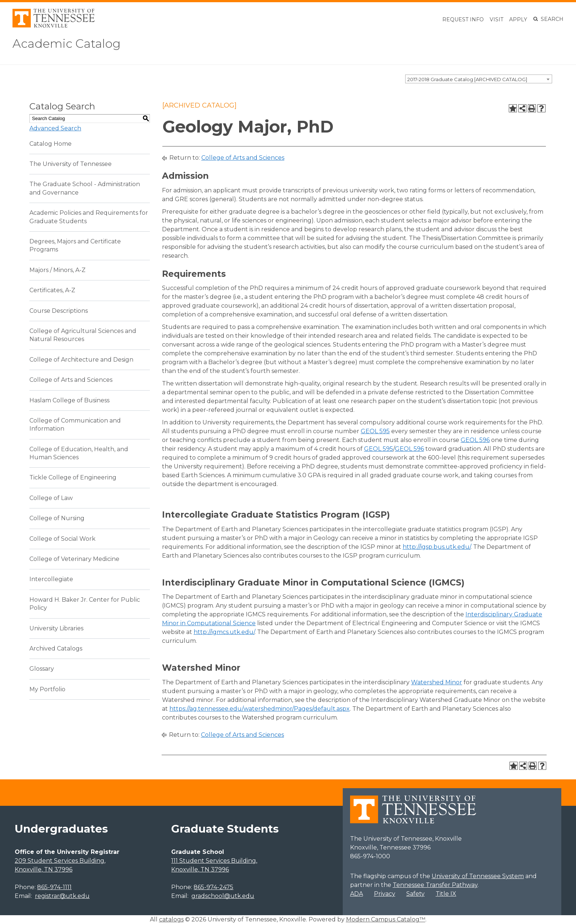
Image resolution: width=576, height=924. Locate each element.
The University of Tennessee (71, 164)
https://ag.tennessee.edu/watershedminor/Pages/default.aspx (260, 709)
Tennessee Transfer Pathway (435, 885)
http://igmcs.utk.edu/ (224, 632)
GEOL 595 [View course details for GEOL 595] (375, 431)
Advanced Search (55, 128)
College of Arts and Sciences (71, 380)
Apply (518, 19)
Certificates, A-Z (52, 290)
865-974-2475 (213, 887)
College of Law (51, 498)
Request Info (463, 19)
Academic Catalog (66, 44)
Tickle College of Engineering (73, 477)
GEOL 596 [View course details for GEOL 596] (475, 440)
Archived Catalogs (56, 648)
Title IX (446, 894)
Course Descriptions (59, 311)
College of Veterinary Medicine (74, 559)
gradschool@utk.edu (223, 896)
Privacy (385, 894)
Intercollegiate (51, 579)
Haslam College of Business (69, 400)
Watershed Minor (437, 682)
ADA (357, 894)
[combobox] (479, 79)
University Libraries (56, 628)
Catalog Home (51, 144)
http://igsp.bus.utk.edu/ (437, 547)
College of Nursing (57, 518)
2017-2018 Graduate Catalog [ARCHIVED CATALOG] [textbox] (467, 79)
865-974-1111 (54, 887)
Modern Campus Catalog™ (386, 919)
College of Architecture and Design (81, 360)
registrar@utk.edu (62, 896)
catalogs (171, 919)
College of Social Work (62, 539)
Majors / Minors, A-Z (57, 270)
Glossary (42, 669)
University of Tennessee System (478, 876)
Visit (496, 19)
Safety (415, 894)
